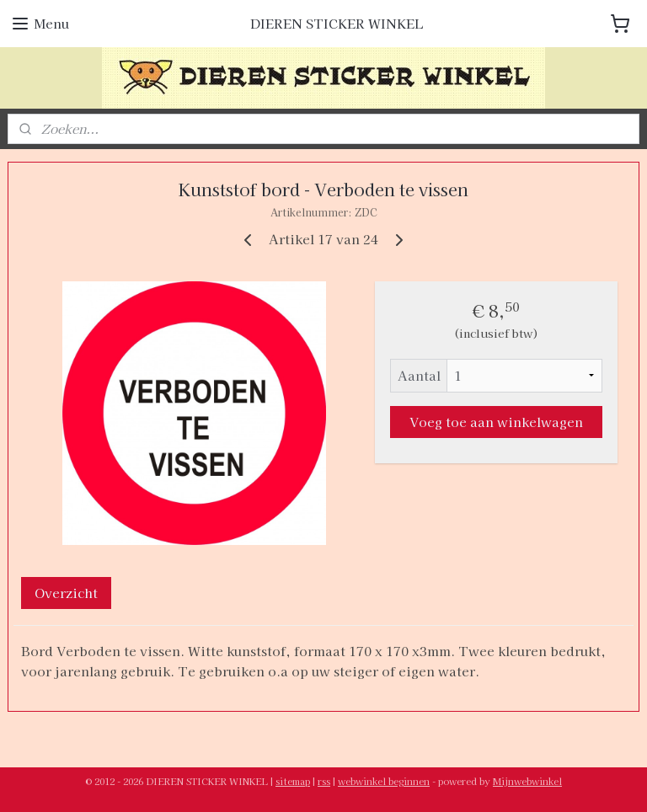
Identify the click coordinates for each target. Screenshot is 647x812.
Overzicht (66, 593)
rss (324, 781)
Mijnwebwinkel (527, 781)
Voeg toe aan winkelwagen (496, 422)
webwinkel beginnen (384, 781)
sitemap (293, 781)
